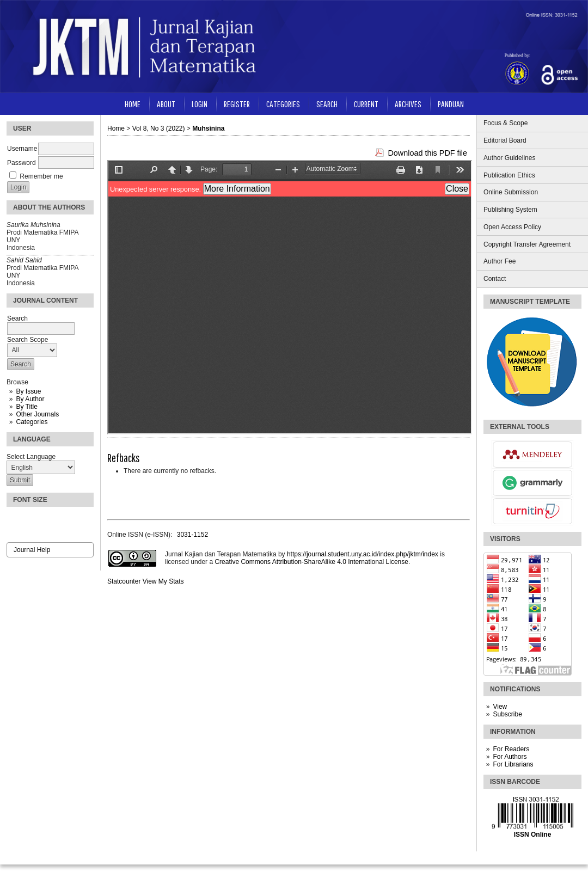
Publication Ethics (509, 175)
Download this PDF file (427, 153)
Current (366, 104)
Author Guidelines (509, 158)
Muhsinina (208, 128)
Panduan (451, 104)
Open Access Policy (512, 227)
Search (327, 104)
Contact (495, 279)
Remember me (41, 176)
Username (22, 149)
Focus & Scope (506, 123)
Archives (408, 104)
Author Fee (500, 261)
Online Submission (511, 192)
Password (22, 163)
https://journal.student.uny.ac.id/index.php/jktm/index (363, 554)
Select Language (31, 457)
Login (200, 104)
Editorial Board (505, 140)
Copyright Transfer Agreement (527, 244)
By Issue (28, 391)
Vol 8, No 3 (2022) (159, 128)
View (500, 707)
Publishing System (510, 210)
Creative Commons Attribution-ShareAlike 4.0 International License (311, 562)
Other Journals (37, 414)
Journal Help (32, 550)
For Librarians (513, 764)
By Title (26, 407)
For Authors (510, 757)
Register (237, 104)
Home (133, 104)
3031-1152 (192, 535)
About (166, 104)
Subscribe (507, 714)
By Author (30, 399)
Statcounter (124, 581)
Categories (32, 422)
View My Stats (163, 581)
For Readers (511, 749)
